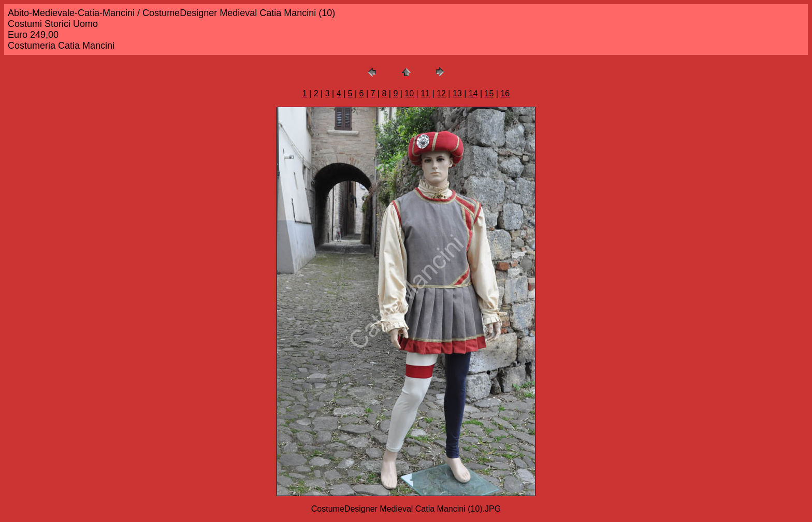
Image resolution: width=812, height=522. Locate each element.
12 (441, 93)
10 (409, 93)
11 (425, 93)
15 (489, 93)
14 (473, 93)
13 (457, 93)
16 (505, 93)
